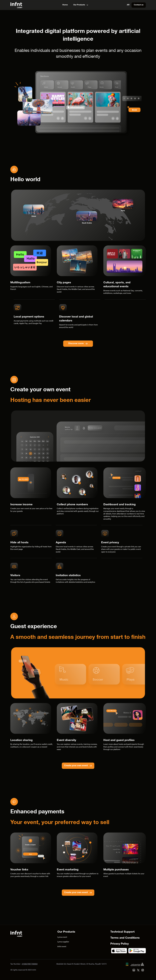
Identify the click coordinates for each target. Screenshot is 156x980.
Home (65, 5)
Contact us (139, 5)
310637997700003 (30, 964)
